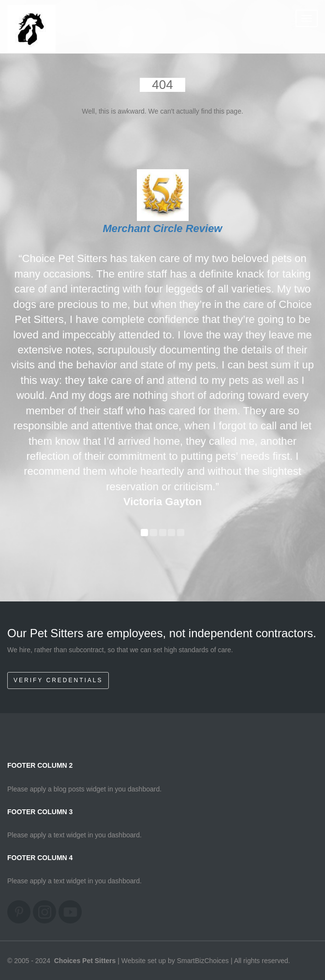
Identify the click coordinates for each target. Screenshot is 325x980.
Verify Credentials (58, 680)
